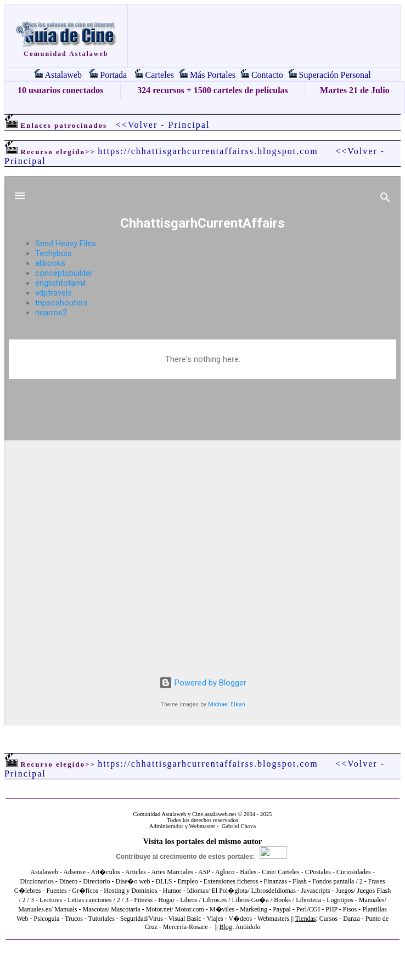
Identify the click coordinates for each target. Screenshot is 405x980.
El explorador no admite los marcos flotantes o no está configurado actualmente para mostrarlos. (203, 451)
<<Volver (137, 125)
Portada (113, 75)
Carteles (160, 75)
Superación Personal (335, 75)
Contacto (267, 75)
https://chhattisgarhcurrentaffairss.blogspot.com (208, 151)
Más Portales (213, 75)
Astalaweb (63, 75)
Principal (189, 125)
